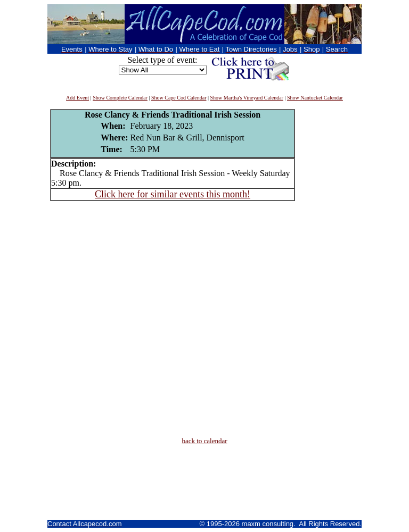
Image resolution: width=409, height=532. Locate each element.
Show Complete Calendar (120, 98)
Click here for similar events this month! (173, 194)
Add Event (77, 98)
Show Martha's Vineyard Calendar (247, 98)
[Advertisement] (327, 269)
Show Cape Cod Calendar (179, 98)
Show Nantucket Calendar (315, 98)
